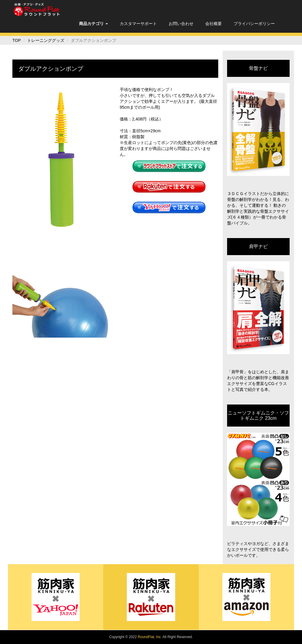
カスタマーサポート (138, 24)
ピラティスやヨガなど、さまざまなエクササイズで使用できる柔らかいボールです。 (258, 549)
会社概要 (214, 24)
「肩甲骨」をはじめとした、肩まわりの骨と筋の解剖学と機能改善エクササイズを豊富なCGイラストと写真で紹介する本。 (258, 381)
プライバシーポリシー (254, 24)
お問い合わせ (181, 24)
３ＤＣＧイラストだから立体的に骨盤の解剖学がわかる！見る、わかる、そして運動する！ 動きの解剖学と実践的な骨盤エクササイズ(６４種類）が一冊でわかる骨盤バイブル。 (258, 208)
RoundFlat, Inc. (150, 637)
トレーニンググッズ (46, 40)
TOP (17, 40)
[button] (93, 24)
